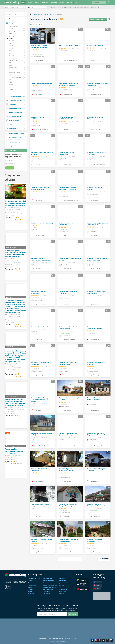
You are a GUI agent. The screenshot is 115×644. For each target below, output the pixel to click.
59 (89, 263)
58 (89, 296)
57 (33, 329)
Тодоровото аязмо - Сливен (40, 504)
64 (33, 263)
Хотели (77, 2)
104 (44, 86)
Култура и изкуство (49, 14)
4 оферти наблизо (37, 54)
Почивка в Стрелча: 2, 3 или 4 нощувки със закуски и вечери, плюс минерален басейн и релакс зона (16, 254)
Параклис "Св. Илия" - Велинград (42, 223)
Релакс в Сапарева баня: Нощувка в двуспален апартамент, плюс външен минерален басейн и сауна (15, 402)
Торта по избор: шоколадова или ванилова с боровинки (15, 451)
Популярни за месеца (98, 19)
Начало (34, 579)
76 (91, 157)
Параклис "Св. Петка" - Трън (96, 46)
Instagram (98, 585)
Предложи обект (95, 7)
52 (61, 437)
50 (33, 507)
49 (89, 508)
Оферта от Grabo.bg (10, 215)
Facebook (98, 582)
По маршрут (52, 7)
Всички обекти (38, 14)
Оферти (37, 2)
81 (41, 157)
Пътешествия (45, 2)
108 (100, 48)
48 (69, 544)
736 (42, 50)
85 (89, 121)
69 (91, 192)
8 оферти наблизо (64, 333)
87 (89, 88)
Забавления (54, 2)
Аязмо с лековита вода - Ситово (70, 46)
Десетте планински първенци (81, 7)
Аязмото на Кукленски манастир (42, 83)
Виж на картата (36, 24)
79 (61, 157)
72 (44, 192)
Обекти (24, 2)
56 (41, 367)
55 (69, 367)
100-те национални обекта (64, 7)
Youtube (97, 589)
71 (69, 192)
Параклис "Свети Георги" (40, 327)
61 (61, 263)
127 (72, 48)
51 (69, 473)
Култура (30, 2)
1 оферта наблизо (37, 440)
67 (41, 226)
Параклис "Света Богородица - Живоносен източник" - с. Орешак (41, 400)
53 (33, 404)
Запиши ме (10, 168)
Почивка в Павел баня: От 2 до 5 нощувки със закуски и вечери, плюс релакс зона (16, 203)
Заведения (70, 2)
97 (72, 88)
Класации (62, 2)
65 (69, 227)
